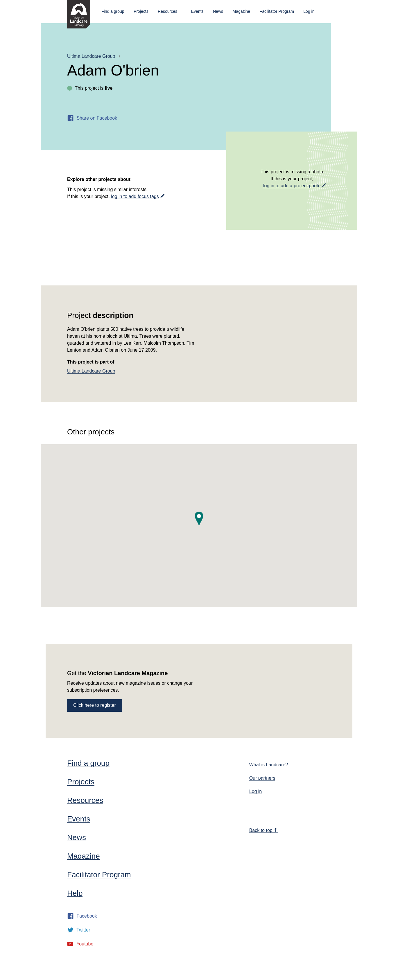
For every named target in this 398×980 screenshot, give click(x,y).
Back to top (263, 830)
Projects (141, 11)
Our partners (262, 778)
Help (75, 893)
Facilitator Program (277, 11)
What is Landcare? (269, 765)
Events (197, 11)
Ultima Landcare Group (91, 56)
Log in (309, 11)
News (218, 11)
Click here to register (95, 705)
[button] (199, 519)
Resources (167, 11)
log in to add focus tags (135, 196)
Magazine (241, 11)
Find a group (113, 11)
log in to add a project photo (292, 186)
